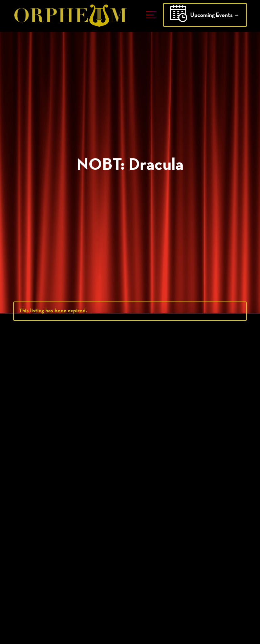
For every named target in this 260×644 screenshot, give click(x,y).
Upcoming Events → (205, 16)
